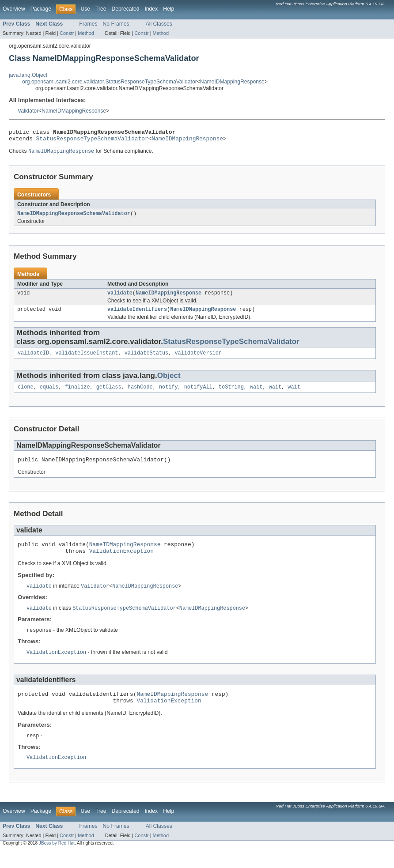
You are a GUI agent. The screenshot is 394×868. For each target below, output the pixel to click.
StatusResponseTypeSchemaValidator (92, 141)
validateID (33, 359)
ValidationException (121, 562)
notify (169, 394)
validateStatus (147, 359)
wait (256, 394)
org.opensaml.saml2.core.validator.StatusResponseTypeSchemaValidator (110, 82)
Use (85, 9)
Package (41, 9)
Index (151, 9)
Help (169, 9)
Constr (67, 33)
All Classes (159, 24)
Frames (88, 24)
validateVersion (198, 359)
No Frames (116, 24)
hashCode (140, 394)
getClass (109, 394)
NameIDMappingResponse (232, 82)
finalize (78, 394)
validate (120, 298)
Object (169, 382)
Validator (28, 111)
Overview (14, 9)
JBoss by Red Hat (57, 860)
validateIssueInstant (87, 359)
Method (86, 33)
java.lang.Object (28, 75)
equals (49, 394)
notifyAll (198, 394)
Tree (101, 9)
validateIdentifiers (137, 315)
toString (231, 394)
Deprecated (126, 9)
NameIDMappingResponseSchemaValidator (74, 217)
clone (26, 394)
